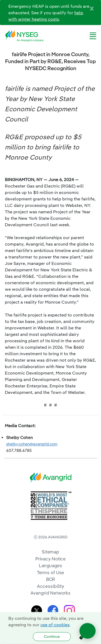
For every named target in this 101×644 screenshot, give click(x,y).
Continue (52, 636)
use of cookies (55, 625)
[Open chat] (88, 631)
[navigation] (93, 36)
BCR (51, 579)
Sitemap (50, 552)
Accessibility (51, 586)
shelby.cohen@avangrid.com (32, 444)
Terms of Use (51, 572)
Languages (50, 565)
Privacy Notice (50, 559)
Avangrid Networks (50, 593)
